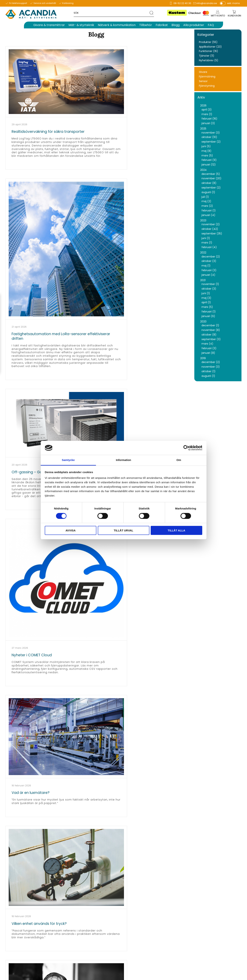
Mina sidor (200, 899)
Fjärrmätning (207, 77)
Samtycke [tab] (68, 460)
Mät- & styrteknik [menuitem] (81, 25)
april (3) (207, 110)
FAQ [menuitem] (211, 25)
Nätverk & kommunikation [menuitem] (117, 25)
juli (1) (205, 197)
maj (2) (206, 201)
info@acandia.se (207, 3)
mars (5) (207, 156)
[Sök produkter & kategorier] (111, 13)
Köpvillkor (199, 933)
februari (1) (209, 211)
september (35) (212, 234)
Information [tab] (123, 460)
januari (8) (208, 353)
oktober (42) (210, 229)
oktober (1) (209, 371)
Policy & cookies (204, 937)
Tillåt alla (176, 530)
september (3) (211, 339)
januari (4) (208, 215)
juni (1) (206, 238)
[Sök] (151, 13)
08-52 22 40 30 (182, 3)
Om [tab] (179, 460)
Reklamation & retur (206, 941)
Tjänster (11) (207, 56)
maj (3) (206, 298)
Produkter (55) (208, 42)
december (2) (211, 257)
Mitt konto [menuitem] (217, 16)
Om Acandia (202, 903)
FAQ (196, 912)
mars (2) (207, 206)
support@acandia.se (98, 920)
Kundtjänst (200, 929)
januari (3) (208, 123)
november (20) (211, 178)
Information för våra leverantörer (215, 907)
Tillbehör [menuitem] (146, 25)
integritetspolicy (218, 875)
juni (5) (206, 146)
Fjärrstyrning (207, 86)
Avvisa (71, 530)
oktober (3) (209, 261)
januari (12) (209, 165)
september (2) (211, 142)
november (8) (211, 330)
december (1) (210, 325)
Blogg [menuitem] (176, 25)
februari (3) (209, 270)
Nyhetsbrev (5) (209, 60)
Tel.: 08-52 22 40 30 (97, 912)
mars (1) (207, 114)
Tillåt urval (123, 530)
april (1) (206, 302)
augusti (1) (208, 192)
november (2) (211, 224)
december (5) (211, 174)
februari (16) (209, 119)
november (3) (211, 133)
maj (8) (206, 151)
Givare (203, 72)
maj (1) (206, 266)
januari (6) (208, 316)
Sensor (203, 81)
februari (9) (209, 160)
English (198, 946)
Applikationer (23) (210, 47)
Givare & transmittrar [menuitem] (49, 25)
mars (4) (207, 344)
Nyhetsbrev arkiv (204, 920)
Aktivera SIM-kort (204, 924)
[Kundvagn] (234, 16)
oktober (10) (209, 137)
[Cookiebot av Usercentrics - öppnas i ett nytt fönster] (186, 448)
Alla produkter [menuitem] (194, 25)
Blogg (197, 916)
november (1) (210, 284)
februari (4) (209, 247)
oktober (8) (209, 183)
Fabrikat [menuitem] (162, 25)
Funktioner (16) (209, 51)
